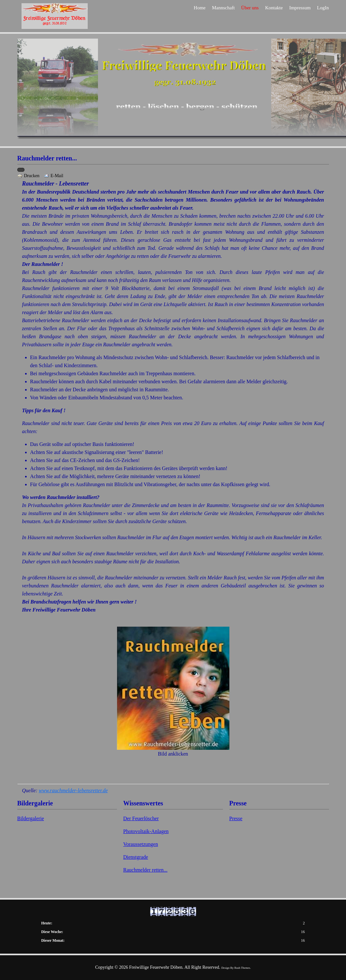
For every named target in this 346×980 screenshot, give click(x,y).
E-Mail (53, 176)
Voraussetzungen (141, 844)
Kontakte (274, 17)
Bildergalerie (31, 818)
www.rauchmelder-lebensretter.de (73, 790)
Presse (236, 818)
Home (200, 17)
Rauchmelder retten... (146, 870)
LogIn (323, 17)
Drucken (29, 176)
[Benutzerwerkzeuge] (21, 170)
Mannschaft (223, 17)
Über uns (250, 17)
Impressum (300, 17)
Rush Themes (242, 968)
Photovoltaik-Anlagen (146, 831)
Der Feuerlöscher (141, 818)
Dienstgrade (136, 857)
